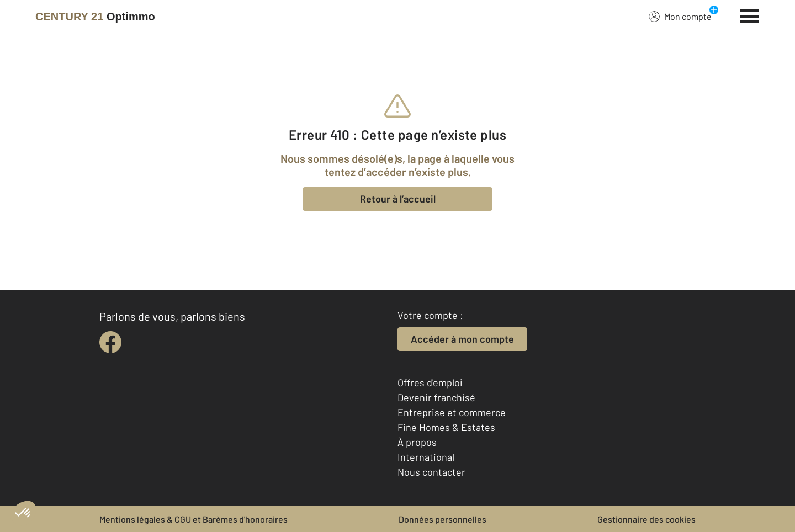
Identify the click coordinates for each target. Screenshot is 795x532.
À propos (417, 442)
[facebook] (110, 342)
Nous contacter (431, 472)
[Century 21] (95, 17)
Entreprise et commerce (452, 412)
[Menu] (750, 15)
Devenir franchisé (436, 397)
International (426, 457)
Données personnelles (442, 519)
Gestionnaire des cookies (646, 519)
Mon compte (680, 16)
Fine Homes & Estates (446, 427)
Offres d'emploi (430, 382)
